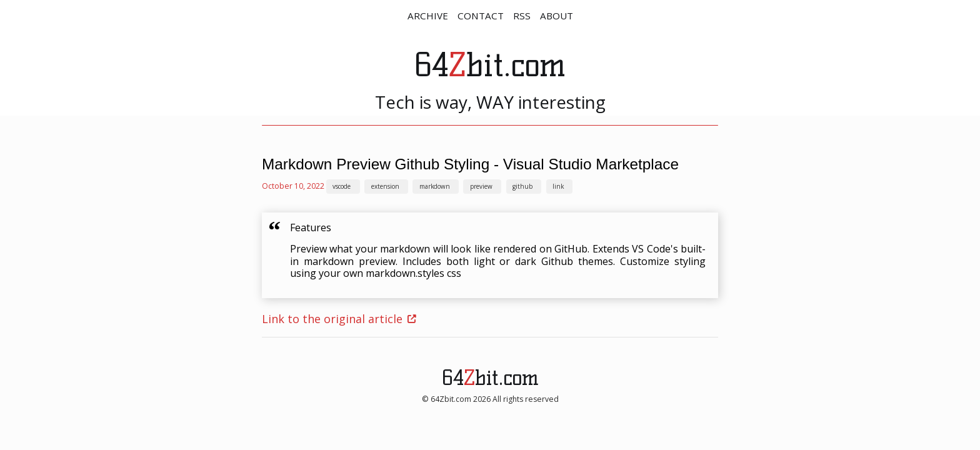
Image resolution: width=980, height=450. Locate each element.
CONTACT (481, 16)
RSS (522, 16)
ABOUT (557, 16)
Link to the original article (332, 319)
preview (481, 186)
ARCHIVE (428, 16)
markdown (435, 186)
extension (385, 186)
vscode (342, 186)
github (522, 186)
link (558, 186)
